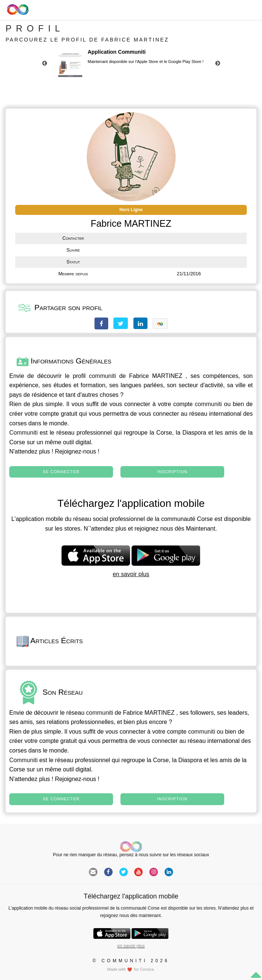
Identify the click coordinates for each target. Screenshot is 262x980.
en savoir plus (131, 574)
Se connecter (61, 472)
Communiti (23, 433)
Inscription (172, 472)
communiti (102, 376)
